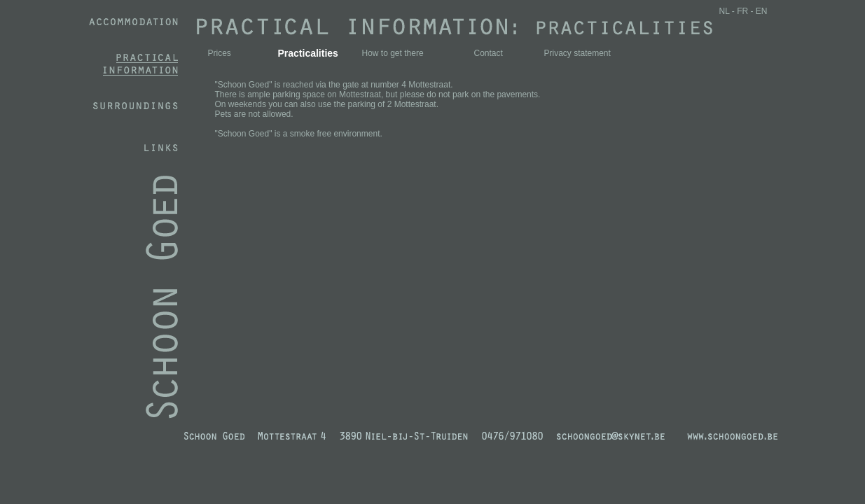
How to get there (393, 53)
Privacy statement (577, 53)
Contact (489, 53)
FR (742, 11)
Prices (220, 53)
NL (725, 11)
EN (762, 11)
